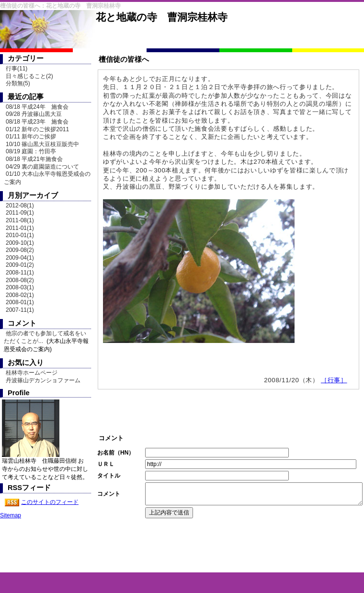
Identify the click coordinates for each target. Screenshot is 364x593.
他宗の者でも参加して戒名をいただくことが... (45, 337)
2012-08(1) (20, 205)
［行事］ (334, 380)
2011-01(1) (20, 228)
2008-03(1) (20, 287)
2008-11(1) (20, 273)
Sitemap (11, 515)
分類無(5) (18, 83)
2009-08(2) (20, 250)
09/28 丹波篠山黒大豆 (34, 114)
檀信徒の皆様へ (124, 59)
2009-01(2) (20, 265)
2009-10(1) (20, 243)
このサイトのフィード (50, 502)
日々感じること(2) (29, 76)
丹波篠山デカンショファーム (43, 380)
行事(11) (17, 68)
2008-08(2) (20, 280)
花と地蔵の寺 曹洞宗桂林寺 (162, 17)
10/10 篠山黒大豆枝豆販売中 (42, 144)
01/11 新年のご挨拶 (31, 137)
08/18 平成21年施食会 (34, 159)
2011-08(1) (20, 220)
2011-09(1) (20, 213)
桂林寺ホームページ (32, 373)
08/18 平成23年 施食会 (37, 122)
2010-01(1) (20, 235)
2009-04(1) (20, 258)
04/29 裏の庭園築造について (42, 167)
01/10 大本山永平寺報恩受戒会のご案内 (47, 178)
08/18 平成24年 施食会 (37, 107)
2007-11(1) (20, 310)
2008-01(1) (20, 302)
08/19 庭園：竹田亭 (31, 151)
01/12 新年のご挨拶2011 (37, 129)
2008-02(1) (20, 295)
